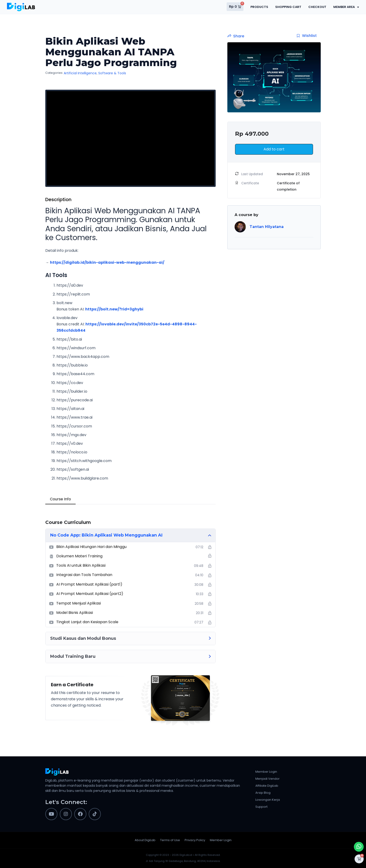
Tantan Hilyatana (267, 227)
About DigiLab (145, 840)
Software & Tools (112, 73)
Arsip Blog (263, 793)
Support (261, 807)
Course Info (60, 499)
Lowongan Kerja (268, 800)
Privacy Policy (195, 840)
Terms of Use (170, 840)
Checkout (317, 7)
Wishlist (307, 36)
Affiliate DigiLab (267, 786)
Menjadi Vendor (267, 779)
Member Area (346, 7)
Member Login (266, 772)
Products (259, 7)
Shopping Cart (288, 7)
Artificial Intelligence (80, 73)
